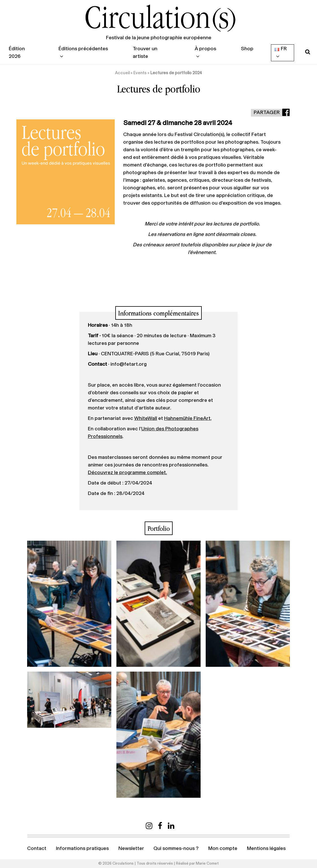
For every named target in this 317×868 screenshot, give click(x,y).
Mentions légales (266, 849)
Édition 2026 (17, 53)
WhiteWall (146, 418)
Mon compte (223, 849)
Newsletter (131, 849)
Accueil (122, 73)
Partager (267, 113)
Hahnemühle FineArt (187, 418)
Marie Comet (207, 863)
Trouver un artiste (145, 53)
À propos (205, 49)
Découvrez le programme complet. (127, 473)
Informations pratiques (82, 849)
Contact (37, 849)
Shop (247, 49)
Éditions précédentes (83, 49)
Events (140, 73)
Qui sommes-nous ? (176, 849)
